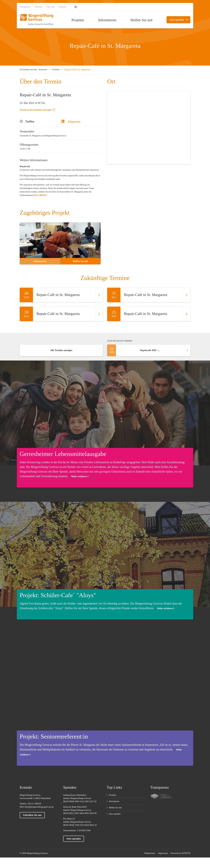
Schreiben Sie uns (32, 815)
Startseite (43, 69)
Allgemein (71, 122)
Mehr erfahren (79, 476)
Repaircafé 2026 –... (149, 350)
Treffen (30, 121)
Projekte (78, 20)
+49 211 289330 (34, 804)
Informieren (107, 20)
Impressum (163, 853)
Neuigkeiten (25, 7)
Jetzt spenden (177, 20)
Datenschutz (150, 853)
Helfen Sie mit (141, 20)
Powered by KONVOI (181, 853)
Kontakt (62, 7)
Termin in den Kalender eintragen (37, 110)
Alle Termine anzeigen (61, 350)
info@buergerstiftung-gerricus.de (39, 807)
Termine (38, 7)
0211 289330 (40, 195)
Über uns (50, 7)
